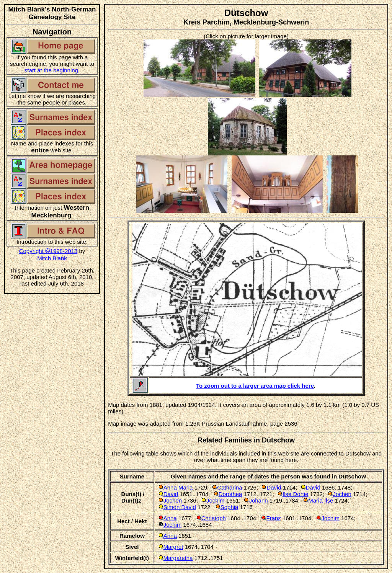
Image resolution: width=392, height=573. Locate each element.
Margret (173, 547)
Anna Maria (178, 487)
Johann (258, 500)
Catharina (229, 487)
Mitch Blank (52, 258)
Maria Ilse (321, 500)
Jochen (342, 494)
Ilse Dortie (296, 494)
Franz (273, 518)
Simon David (180, 507)
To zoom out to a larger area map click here (255, 386)
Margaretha (178, 558)
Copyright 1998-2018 (48, 251)
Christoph (214, 518)
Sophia (229, 507)
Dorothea (230, 494)
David (274, 487)
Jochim (216, 500)
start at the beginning (51, 70)
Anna (170, 518)
